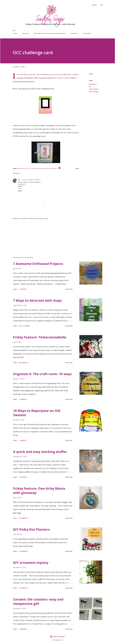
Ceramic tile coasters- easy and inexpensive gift (38, 601)
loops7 (62, 640)
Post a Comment (24, 326)
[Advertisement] (43, 234)
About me (24, 33)
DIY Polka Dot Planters (31, 529)
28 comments (23, 518)
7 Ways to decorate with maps (37, 300)
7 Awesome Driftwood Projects (38, 264)
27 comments (23, 551)
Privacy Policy (86, 33)
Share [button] (91, 74)
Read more (69, 289)
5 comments (23, 399)
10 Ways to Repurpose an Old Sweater (37, 413)
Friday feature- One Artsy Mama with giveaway (39, 491)
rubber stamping (94, 89)
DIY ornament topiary (31, 563)
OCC (90, 87)
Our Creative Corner (61, 78)
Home (14, 33)
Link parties (73, 33)
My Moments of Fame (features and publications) (48, 33)
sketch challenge (94, 92)
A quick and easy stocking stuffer (40, 452)
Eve (19, 180)
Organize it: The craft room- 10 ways (42, 374)
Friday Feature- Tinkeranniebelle (40, 337)
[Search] (94, 5)
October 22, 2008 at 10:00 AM (31, 180)
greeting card (93, 84)
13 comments (23, 588)
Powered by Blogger (57, 637)
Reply (20, 191)
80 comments (23, 363)
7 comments (23, 629)
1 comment (23, 289)
